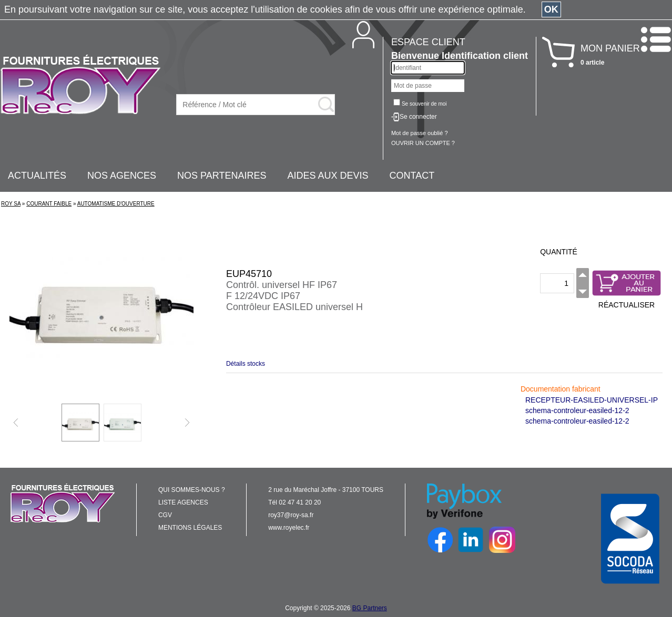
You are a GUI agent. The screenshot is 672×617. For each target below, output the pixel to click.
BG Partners (370, 608)
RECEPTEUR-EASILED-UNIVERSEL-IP (592, 400)
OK (551, 9)
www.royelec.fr (289, 528)
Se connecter (418, 117)
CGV (165, 515)
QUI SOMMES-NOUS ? (192, 490)
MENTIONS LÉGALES (190, 528)
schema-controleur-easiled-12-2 (577, 410)
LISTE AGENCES (183, 502)
